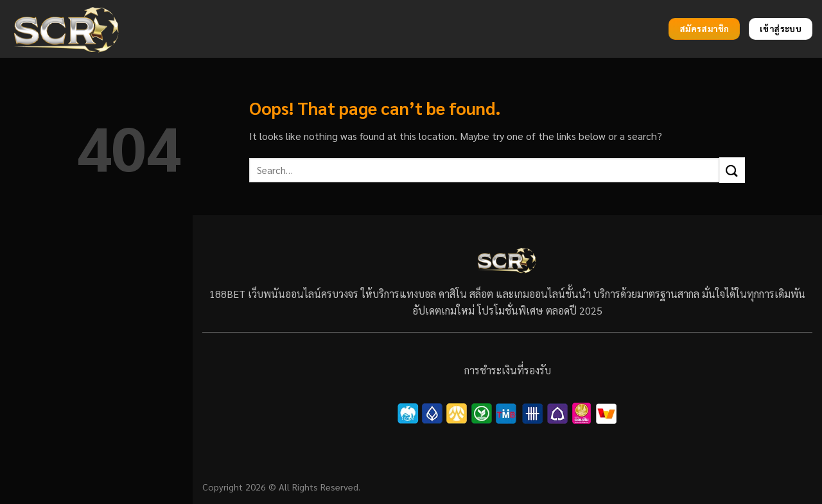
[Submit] (732, 170)
